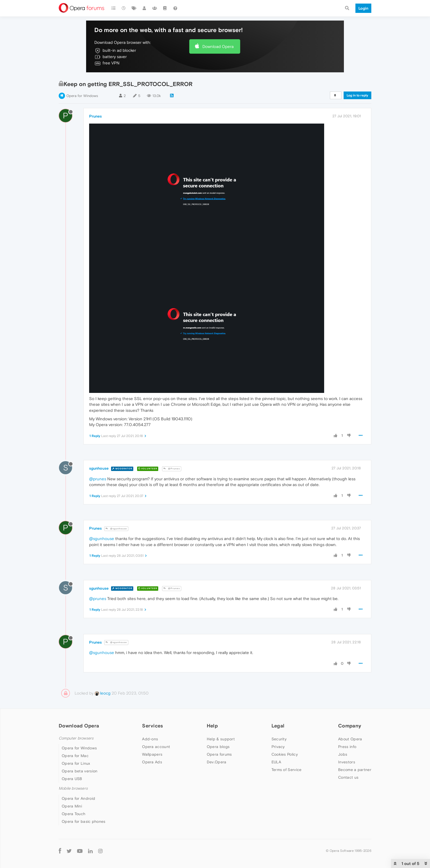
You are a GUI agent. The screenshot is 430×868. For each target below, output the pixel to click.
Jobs (343, 754)
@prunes (98, 479)
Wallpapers (152, 754)
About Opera (350, 739)
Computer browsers (76, 738)
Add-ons (150, 739)
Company (350, 726)
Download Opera (218, 46)
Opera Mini (72, 806)
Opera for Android (78, 798)
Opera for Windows (82, 96)
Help (212, 726)
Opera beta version (80, 771)
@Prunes (172, 469)
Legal (278, 726)
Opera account (156, 747)
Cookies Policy (285, 754)
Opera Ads (152, 762)
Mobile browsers (73, 788)
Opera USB (72, 779)
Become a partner (355, 770)
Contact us (348, 777)
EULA (276, 762)
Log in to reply (357, 95)
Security (279, 739)
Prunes (95, 116)
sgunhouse (99, 468)
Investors (347, 762)
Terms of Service (287, 770)
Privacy (278, 747)
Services (152, 726)
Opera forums (219, 754)
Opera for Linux (76, 763)
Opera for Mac (75, 756)
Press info (347, 747)
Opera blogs (218, 747)
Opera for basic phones (84, 821)
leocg (103, 693)
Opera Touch (73, 814)
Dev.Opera (217, 762)
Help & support (221, 739)
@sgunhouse (116, 529)
